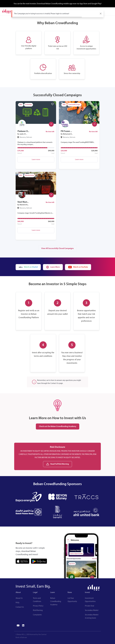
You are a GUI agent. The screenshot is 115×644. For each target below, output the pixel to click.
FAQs (18, 603)
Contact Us (20, 607)
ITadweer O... (23, 131)
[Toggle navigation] (111, 11)
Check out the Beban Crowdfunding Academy (58, 426)
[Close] (101, 14)
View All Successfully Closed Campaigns (57, 248)
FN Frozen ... (66, 131)
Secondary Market (92, 610)
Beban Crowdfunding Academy (56, 602)
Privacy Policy (38, 606)
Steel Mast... (23, 202)
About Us (19, 598)
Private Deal (89, 606)
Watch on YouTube (78, 267)
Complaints (37, 615)
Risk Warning (38, 610)
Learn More (53, 267)
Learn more (36, 160)
